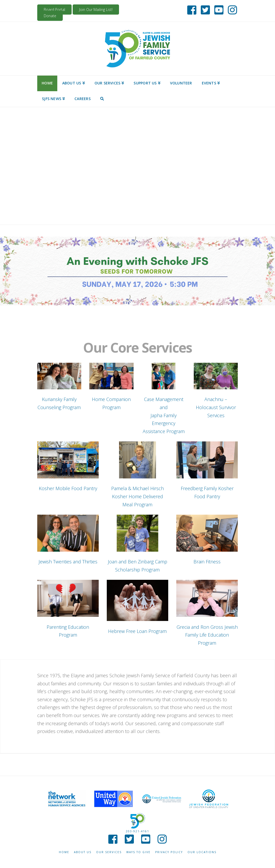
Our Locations (202, 852)
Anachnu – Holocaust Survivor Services (216, 407)
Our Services (109, 852)
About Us (83, 852)
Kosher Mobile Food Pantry (68, 488)
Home (64, 852)
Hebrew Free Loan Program (137, 631)
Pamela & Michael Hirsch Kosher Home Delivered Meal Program (137, 496)
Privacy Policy (169, 852)
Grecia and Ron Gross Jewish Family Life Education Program (207, 635)
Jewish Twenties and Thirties (68, 562)
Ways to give (138, 852)
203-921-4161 (137, 831)
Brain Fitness (207, 562)
